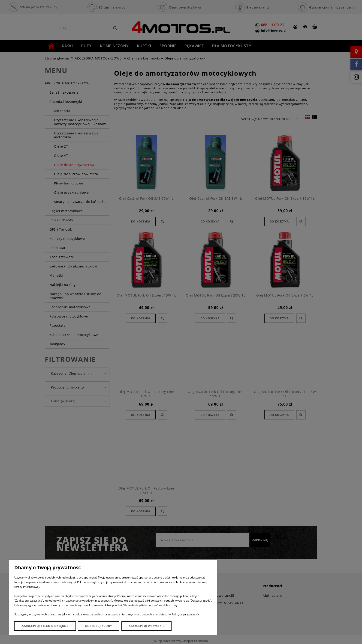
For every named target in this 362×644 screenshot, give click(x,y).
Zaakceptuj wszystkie (146, 626)
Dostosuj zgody (99, 626)
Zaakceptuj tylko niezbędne (45, 626)
